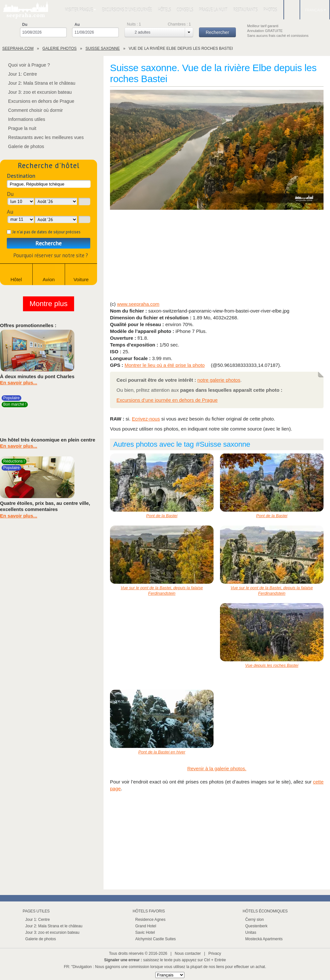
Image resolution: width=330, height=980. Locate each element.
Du (25, 25)
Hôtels (164, 10)
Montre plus (49, 304)
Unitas (251, 932)
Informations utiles (23, 119)
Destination (21, 176)
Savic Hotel (145, 932)
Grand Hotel (146, 926)
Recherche (49, 243)
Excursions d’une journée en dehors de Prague (167, 400)
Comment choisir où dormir (31, 110)
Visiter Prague (81, 10)
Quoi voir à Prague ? (25, 65)
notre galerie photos (219, 380)
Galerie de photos (22, 146)
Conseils (185, 10)
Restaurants (245, 10)
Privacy (215, 953)
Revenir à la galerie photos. (217, 768)
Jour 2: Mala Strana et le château (38, 83)
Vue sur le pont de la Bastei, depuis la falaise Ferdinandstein (162, 591)
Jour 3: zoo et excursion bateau (36, 92)
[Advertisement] (217, 256)
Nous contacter (188, 953)
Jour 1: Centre (18, 74)
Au (77, 25)
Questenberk (256, 926)
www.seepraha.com (138, 304)
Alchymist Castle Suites (155, 939)
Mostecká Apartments (264, 939)
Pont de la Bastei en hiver (162, 752)
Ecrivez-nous (146, 419)
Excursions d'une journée (127, 10)
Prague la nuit (213, 10)
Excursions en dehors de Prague (37, 101)
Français (315, 10)
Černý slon (254, 920)
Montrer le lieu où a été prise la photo (165, 365)
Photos (270, 10)
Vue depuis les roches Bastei (272, 665)
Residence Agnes (150, 920)
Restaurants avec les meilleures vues (42, 137)
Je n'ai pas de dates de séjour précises (46, 232)
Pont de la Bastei (162, 516)
